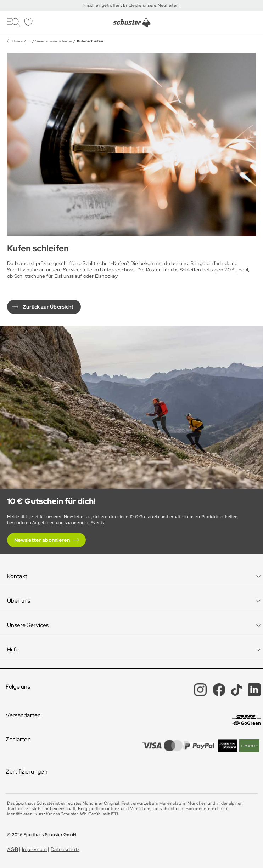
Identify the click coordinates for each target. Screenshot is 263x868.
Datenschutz (65, 849)
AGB (13, 849)
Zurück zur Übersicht (48, 307)
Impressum (35, 849)
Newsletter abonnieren (42, 540)
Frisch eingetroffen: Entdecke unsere (120, 5)
